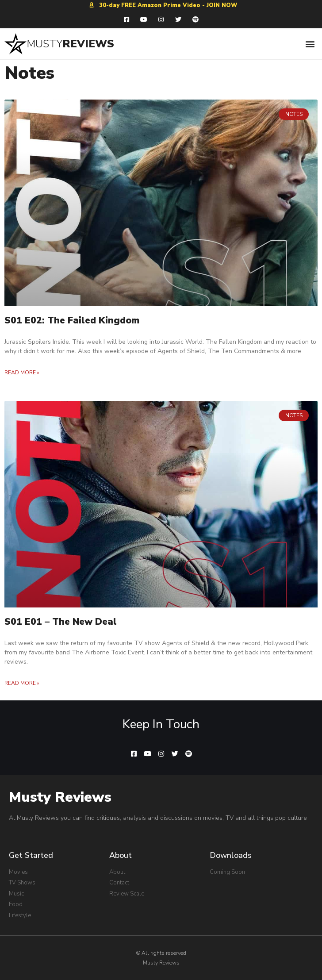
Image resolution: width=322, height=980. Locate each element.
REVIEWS (88, 44)
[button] (310, 44)
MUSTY (44, 44)
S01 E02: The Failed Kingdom (72, 320)
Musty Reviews (60, 797)
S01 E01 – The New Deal (61, 622)
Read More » (22, 373)
